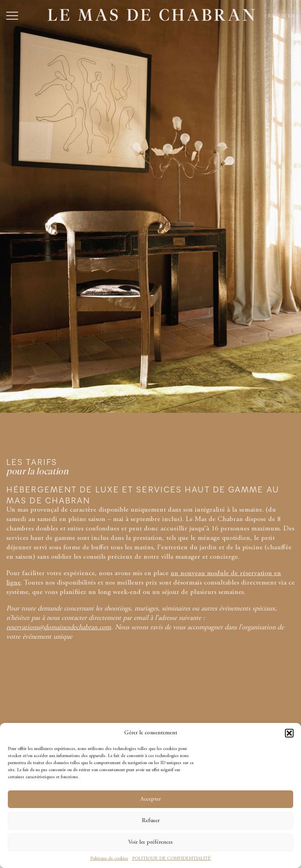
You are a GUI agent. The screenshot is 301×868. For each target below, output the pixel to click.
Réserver (281, 16)
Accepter (150, 799)
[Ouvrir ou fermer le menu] (12, 16)
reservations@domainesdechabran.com (59, 628)
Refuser (151, 821)
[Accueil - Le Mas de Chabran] (151, 15)
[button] (289, 733)
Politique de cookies (109, 859)
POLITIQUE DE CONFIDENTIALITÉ (171, 859)
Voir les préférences (150, 842)
